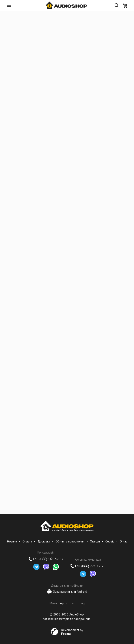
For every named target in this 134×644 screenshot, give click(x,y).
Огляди (95, 541)
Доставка (44, 541)
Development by (72, 632)
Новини (12, 541)
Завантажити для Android (67, 592)
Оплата (27, 541)
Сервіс (110, 541)
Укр (62, 603)
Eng (82, 603)
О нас (123, 541)
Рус (72, 603)
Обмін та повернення (70, 541)
